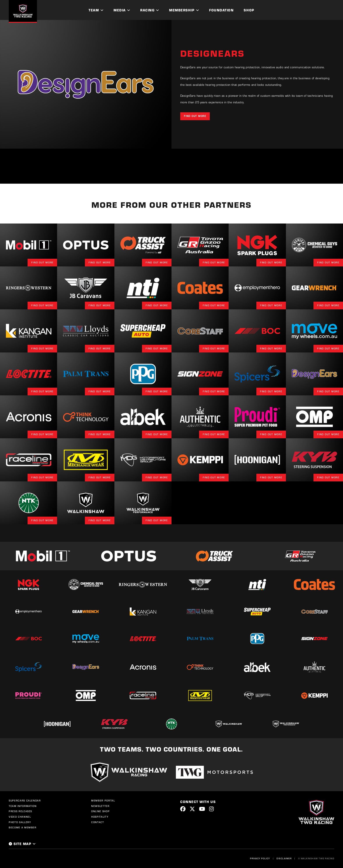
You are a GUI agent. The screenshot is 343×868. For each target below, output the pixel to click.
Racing (147, 10)
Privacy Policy (260, 858)
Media (120, 10)
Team (94, 10)
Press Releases (20, 811)
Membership (182, 10)
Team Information (23, 806)
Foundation (221, 10)
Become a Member (23, 828)
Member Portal (103, 801)
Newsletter (100, 806)
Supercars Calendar (25, 801)
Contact (98, 822)
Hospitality (100, 817)
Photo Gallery (20, 822)
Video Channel (20, 817)
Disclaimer (284, 858)
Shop (249, 10)
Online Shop (100, 811)
